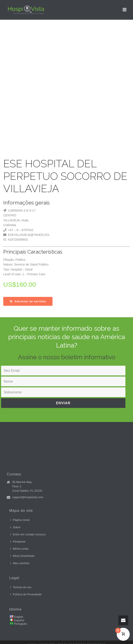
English (19, 617)
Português (20, 624)
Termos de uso (21, 587)
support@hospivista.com (28, 497)
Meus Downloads (22, 556)
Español (19, 620)
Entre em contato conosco (28, 534)
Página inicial (20, 520)
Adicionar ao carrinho (28, 301)
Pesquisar (18, 542)
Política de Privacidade (26, 594)
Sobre (15, 527)
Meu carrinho (20, 563)
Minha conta (19, 549)
